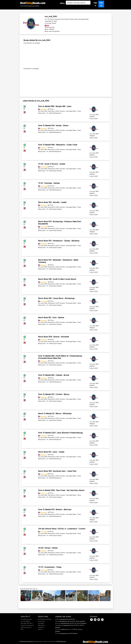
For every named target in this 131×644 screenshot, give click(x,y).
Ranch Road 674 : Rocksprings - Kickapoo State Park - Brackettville (60, 223)
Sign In (95, 4)
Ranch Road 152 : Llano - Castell (51, 452)
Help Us (40, 629)
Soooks (58, 633)
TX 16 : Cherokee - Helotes (49, 183)
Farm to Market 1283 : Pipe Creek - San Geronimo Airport (61, 490)
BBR (72, 619)
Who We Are (41, 625)
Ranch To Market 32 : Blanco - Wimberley (55, 413)
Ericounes (58, 623)
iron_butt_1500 (43, 111)
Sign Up (101, 4)
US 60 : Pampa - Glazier (48, 548)
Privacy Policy (43, 642)
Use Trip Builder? (25, 621)
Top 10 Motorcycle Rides (45, 619)
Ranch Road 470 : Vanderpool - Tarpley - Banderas (59, 241)
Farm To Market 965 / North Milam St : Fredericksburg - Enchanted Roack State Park (61, 357)
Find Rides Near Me (26, 619)
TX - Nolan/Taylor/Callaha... (55, 171)
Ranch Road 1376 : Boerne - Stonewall (54, 337)
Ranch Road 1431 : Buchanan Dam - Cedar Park (57, 471)
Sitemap (37, 642)
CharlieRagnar (59, 625)
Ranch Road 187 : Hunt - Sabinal (51, 317)
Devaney (58, 619)
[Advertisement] (66, 56)
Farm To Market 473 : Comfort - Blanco (54, 394)
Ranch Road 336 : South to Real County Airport (57, 279)
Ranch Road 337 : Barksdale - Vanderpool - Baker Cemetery (58, 261)
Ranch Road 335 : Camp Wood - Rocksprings (56, 298)
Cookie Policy (52, 642)
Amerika (62, 111)
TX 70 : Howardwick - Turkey (50, 567)
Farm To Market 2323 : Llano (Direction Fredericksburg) (60, 433)
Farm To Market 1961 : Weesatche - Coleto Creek (58, 145)
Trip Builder (41, 623)
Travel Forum (42, 621)
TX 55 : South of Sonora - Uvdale (52, 164)
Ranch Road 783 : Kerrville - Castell (52, 202)
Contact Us (41, 627)
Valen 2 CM (70, 629)
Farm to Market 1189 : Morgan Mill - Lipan (55, 106)
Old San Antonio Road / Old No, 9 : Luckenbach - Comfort (62, 529)
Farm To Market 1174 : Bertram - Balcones (55, 509)
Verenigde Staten (71, 111)
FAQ (22, 629)
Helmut (57, 621)
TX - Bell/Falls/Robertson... (54, 113)
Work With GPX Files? (27, 623)
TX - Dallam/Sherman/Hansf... (55, 555)
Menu (62, 3)
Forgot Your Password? (27, 625)
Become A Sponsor (26, 627)
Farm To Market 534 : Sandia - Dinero (53, 125)
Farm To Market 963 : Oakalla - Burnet (54, 375)
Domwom (58, 629)
